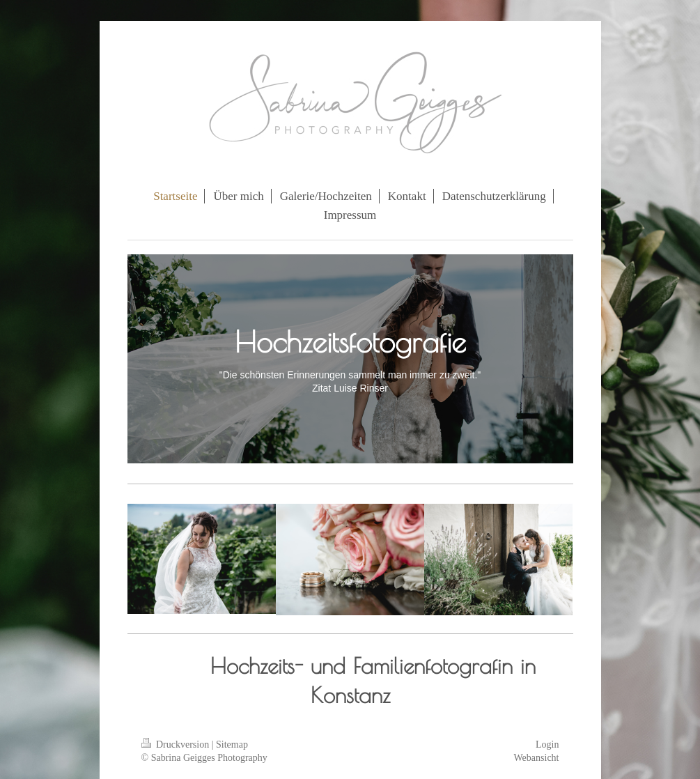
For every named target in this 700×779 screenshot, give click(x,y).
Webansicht (537, 758)
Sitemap (232, 745)
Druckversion (177, 745)
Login (547, 745)
